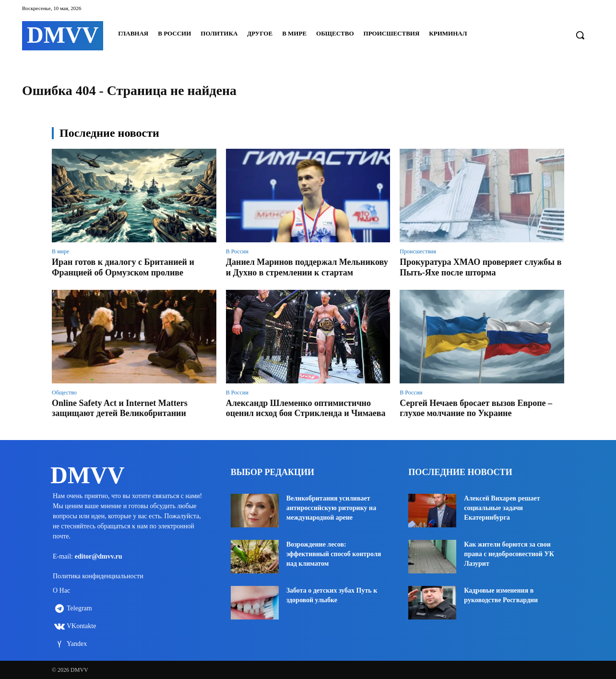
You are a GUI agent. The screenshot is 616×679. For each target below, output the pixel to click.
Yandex (77, 644)
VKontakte (81, 626)
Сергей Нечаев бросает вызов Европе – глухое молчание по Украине (476, 408)
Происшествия (418, 251)
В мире (60, 251)
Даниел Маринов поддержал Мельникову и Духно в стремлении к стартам (307, 267)
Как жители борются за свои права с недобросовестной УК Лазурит (509, 554)
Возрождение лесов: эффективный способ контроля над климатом (334, 554)
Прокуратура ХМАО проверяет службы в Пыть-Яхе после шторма (480, 267)
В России (237, 251)
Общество (64, 393)
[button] (580, 35)
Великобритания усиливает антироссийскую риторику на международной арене (331, 508)
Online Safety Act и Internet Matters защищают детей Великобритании (120, 408)
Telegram (79, 609)
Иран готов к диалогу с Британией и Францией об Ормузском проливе (123, 267)
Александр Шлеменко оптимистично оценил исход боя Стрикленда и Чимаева (306, 408)
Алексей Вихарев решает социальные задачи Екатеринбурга (502, 508)
